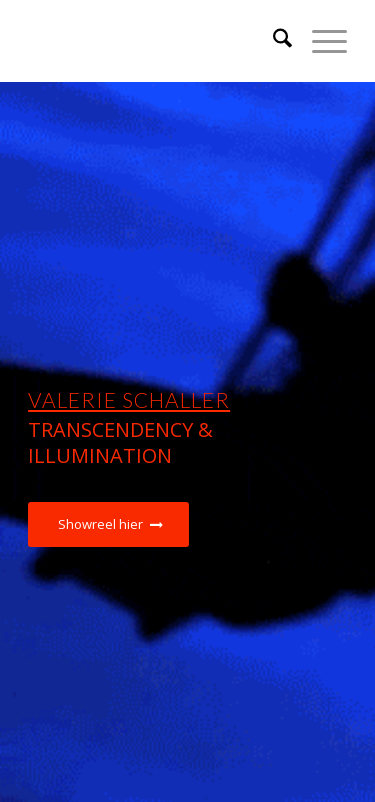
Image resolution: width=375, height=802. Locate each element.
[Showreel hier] (108, 524)
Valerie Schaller (129, 399)
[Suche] (272, 41)
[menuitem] (272, 41)
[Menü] (319, 41)
